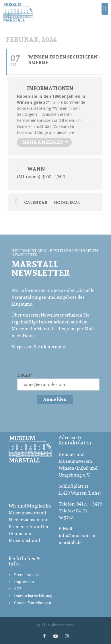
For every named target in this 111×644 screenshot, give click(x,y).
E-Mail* (25, 375)
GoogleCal (67, 202)
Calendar (36, 202)
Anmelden (55, 399)
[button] (105, 9)
